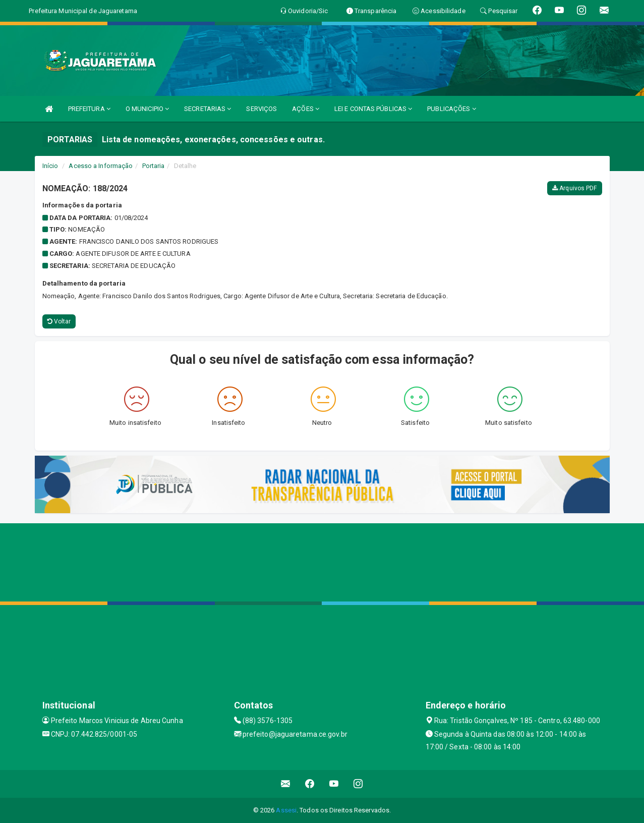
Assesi (286, 810)
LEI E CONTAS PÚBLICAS (373, 109)
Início (50, 166)
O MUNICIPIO (147, 109)
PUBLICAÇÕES (451, 109)
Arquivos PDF (574, 188)
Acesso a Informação (101, 166)
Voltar (59, 321)
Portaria (154, 166)
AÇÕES (306, 109)
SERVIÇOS (261, 109)
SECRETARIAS (208, 109)
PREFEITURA (89, 109)
